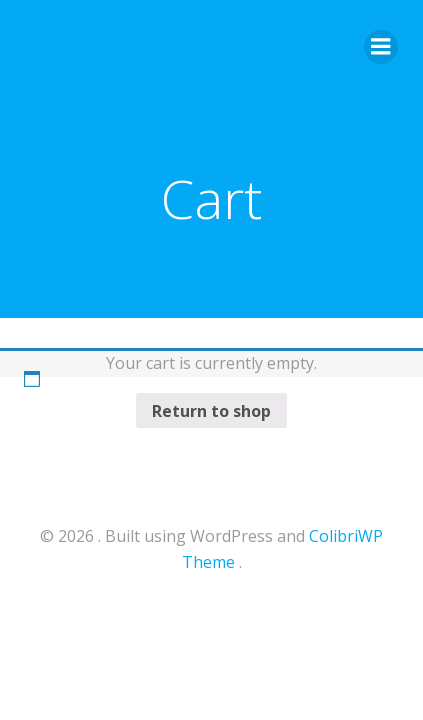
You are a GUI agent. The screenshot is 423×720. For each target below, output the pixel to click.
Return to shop (211, 411)
